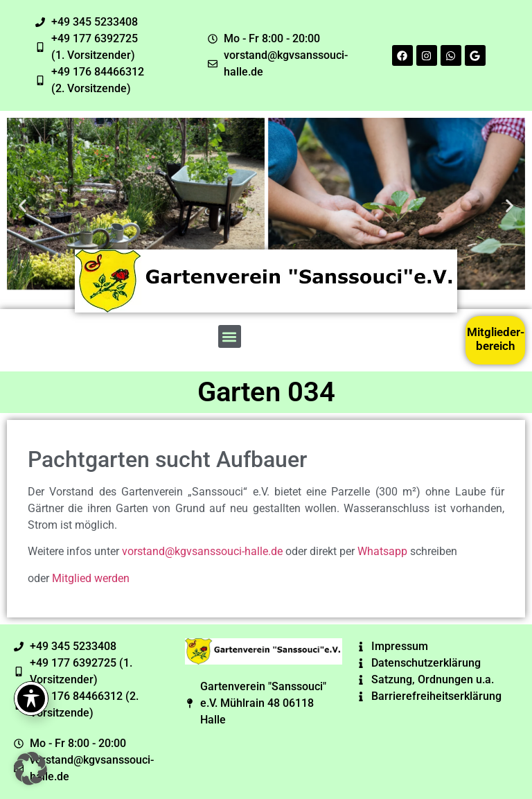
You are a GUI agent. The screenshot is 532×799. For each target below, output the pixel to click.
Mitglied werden (91, 578)
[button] (23, 206)
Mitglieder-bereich (496, 339)
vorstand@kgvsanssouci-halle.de (202, 551)
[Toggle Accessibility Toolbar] (31, 699)
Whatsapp (382, 551)
